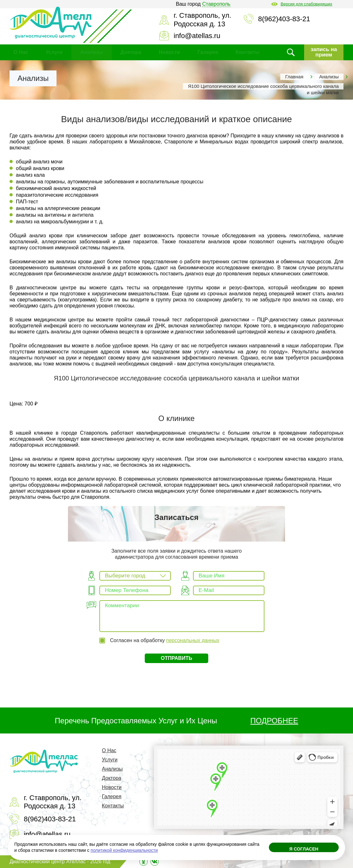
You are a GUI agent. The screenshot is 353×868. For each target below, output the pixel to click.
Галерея (208, 52)
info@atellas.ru (197, 36)
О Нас (21, 52)
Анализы (91, 52)
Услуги (54, 52)
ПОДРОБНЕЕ (274, 721)
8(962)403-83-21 (284, 19)
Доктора (131, 52)
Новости (169, 52)
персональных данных (193, 640)
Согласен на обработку (164, 640)
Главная (294, 77)
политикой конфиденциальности (124, 850)
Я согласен (304, 849)
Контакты (247, 52)
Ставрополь (216, 4)
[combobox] (135, 576)
